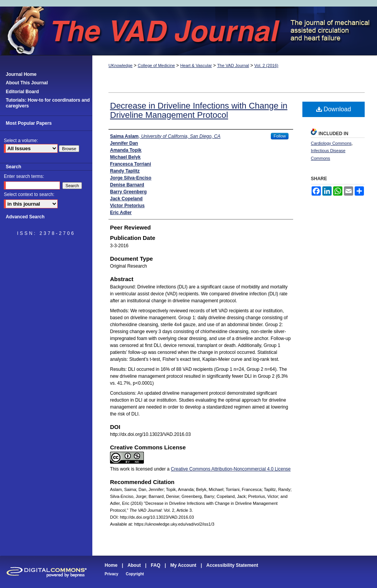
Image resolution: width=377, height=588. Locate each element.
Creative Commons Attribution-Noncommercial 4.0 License (231, 469)
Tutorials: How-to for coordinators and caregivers (48, 103)
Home (111, 565)
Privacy (112, 574)
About (134, 565)
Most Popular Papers (29, 123)
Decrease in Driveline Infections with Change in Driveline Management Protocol (199, 110)
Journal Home (21, 74)
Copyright (135, 574)
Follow (280, 136)
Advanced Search (25, 217)
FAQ (156, 565)
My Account (183, 565)
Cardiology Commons (331, 143)
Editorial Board (22, 92)
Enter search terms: (24, 176)
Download (334, 109)
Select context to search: (29, 194)
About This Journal (27, 83)
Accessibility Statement (232, 565)
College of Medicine (156, 65)
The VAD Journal (188, 31)
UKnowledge (120, 65)
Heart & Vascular (196, 65)
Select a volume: (21, 141)
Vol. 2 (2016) (266, 65)
